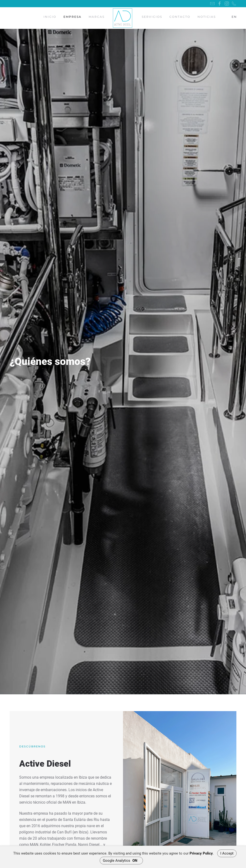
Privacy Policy (201, 853)
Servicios (152, 17)
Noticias (207, 17)
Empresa (72, 17)
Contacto (180, 17)
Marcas (97, 17)
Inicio (50, 17)
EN (234, 17)
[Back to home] (123, 18)
